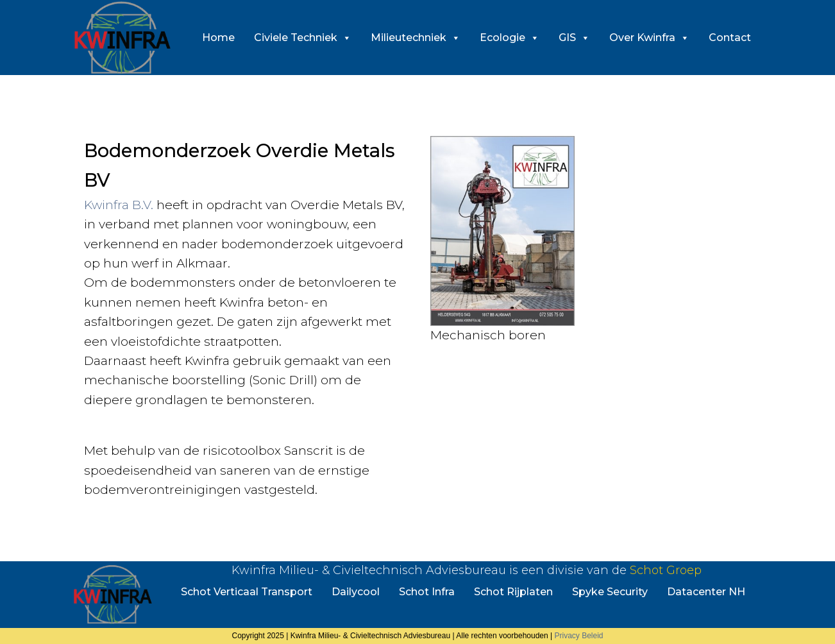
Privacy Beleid (578, 636)
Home (218, 38)
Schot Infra (427, 592)
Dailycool (356, 592)
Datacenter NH (706, 592)
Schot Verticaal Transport (247, 592)
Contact (730, 38)
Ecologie (510, 38)
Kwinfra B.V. (119, 205)
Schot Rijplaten (513, 592)
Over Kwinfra (649, 38)
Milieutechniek (416, 38)
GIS (574, 38)
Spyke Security (610, 592)
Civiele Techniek (303, 38)
